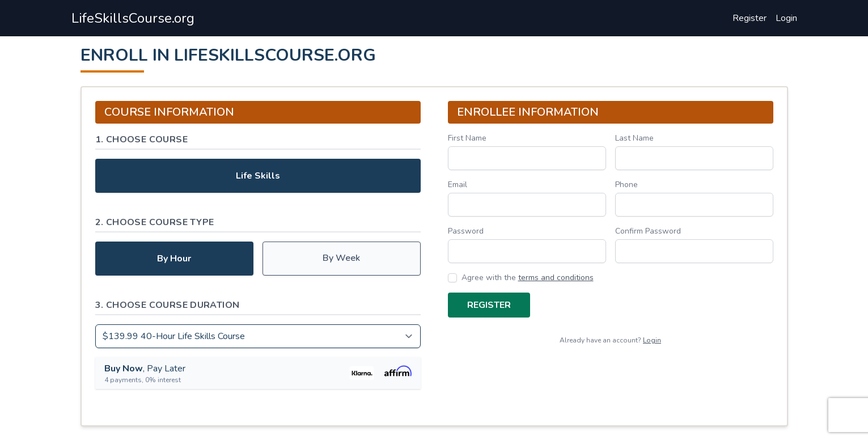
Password (466, 231)
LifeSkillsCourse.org (133, 18)
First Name (467, 138)
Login (786, 18)
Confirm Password (648, 231)
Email (458, 185)
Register (750, 18)
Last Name (634, 138)
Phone (626, 185)
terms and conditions (556, 278)
